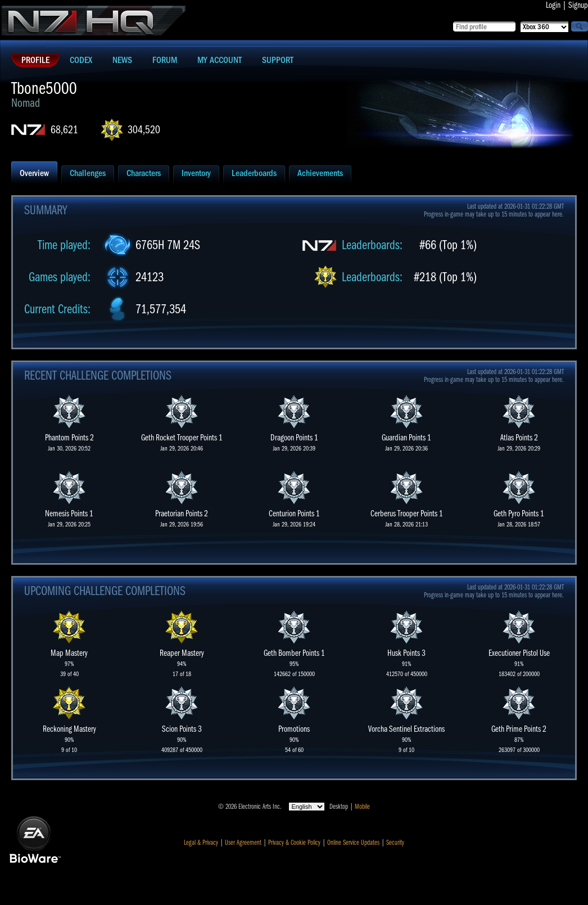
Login (553, 5)
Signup (578, 5)
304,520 (144, 130)
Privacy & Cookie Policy (294, 843)
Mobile (362, 807)
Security (395, 843)
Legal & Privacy (201, 843)
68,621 (64, 130)
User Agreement (243, 843)
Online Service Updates (353, 843)
